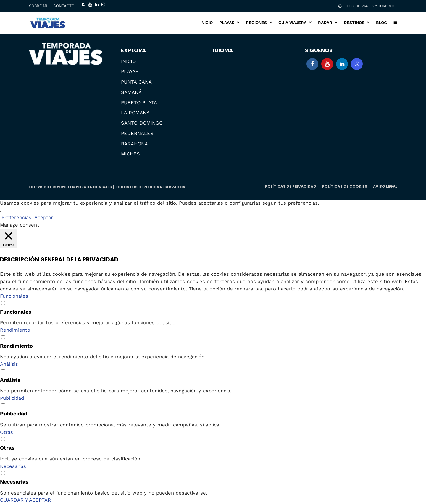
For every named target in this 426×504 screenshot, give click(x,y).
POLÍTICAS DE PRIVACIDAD (291, 186)
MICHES (130, 154)
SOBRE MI (38, 6)
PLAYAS (227, 23)
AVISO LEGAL (385, 186)
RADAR (325, 23)
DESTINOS (354, 23)
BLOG (381, 23)
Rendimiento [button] (15, 330)
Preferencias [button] (16, 218)
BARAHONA (134, 144)
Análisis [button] (9, 364)
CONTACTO (64, 6)
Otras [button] (7, 432)
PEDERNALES (137, 133)
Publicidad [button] (12, 398)
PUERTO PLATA (139, 103)
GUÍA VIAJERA (292, 23)
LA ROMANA (135, 113)
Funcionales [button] (14, 296)
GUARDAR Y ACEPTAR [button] (25, 500)
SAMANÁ (131, 92)
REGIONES (256, 23)
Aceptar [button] (44, 218)
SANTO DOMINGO (142, 123)
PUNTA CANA (136, 82)
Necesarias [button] (13, 466)
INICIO (206, 23)
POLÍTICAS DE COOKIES (345, 186)
